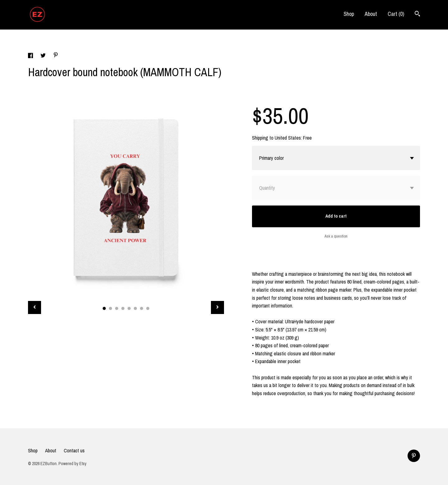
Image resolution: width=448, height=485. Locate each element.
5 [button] (129, 308)
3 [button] (117, 308)
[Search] (417, 14)
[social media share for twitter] (44, 56)
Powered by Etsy (72, 464)
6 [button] (135, 308)
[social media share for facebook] (31, 56)
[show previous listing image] (35, 307)
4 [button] (123, 308)
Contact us (74, 450)
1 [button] (104, 308)
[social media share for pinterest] (56, 56)
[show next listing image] (217, 307)
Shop (349, 14)
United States (288, 138)
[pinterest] (414, 456)
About (371, 14)
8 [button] (148, 308)
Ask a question (336, 236)
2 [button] (110, 308)
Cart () (396, 14)
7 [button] (142, 308)
